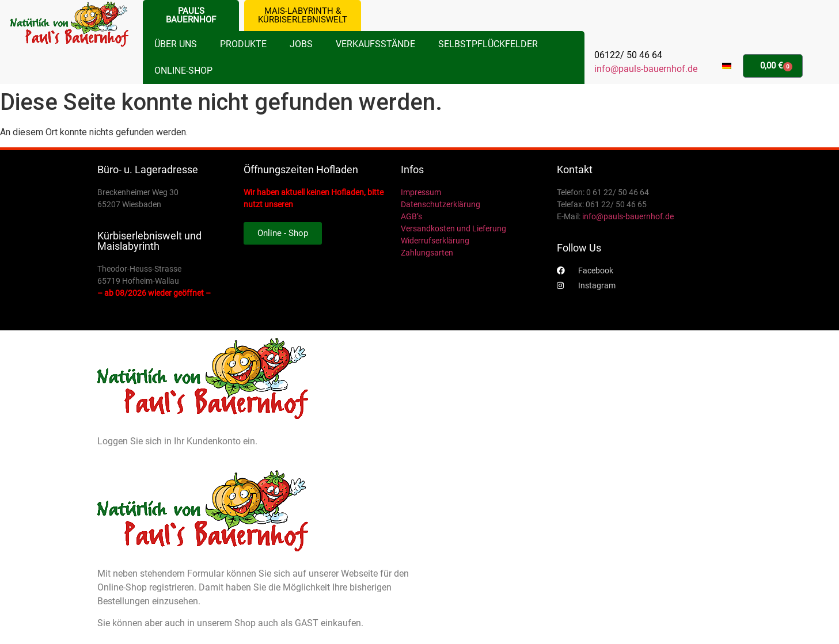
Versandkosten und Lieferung (453, 228)
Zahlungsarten (427, 253)
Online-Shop (183, 71)
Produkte (243, 44)
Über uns (176, 44)
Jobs (301, 44)
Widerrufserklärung (435, 241)
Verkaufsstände (375, 44)
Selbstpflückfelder (488, 44)
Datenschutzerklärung (441, 204)
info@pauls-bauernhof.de (646, 69)
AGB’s (411, 216)
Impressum (421, 192)
